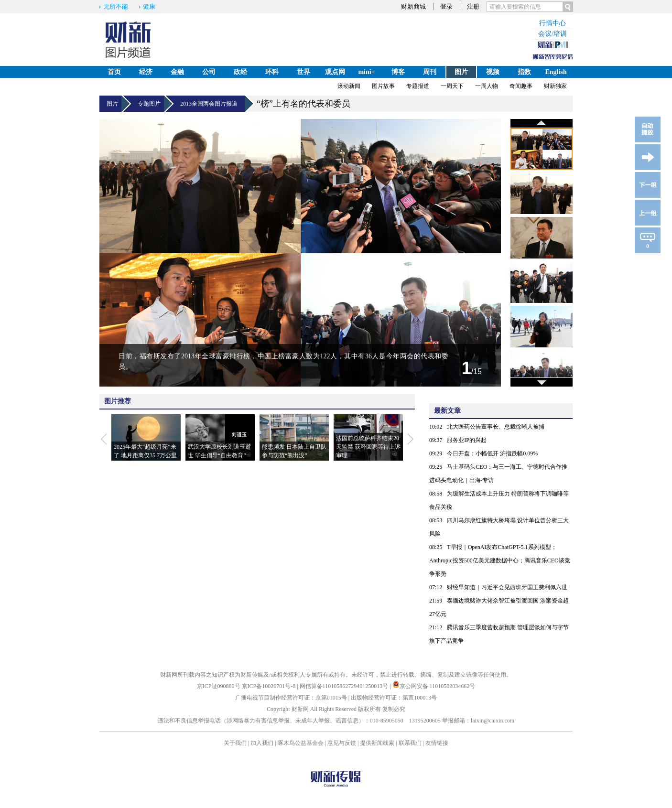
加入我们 (262, 743)
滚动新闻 (349, 86)
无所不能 (116, 6)
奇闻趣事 (521, 86)
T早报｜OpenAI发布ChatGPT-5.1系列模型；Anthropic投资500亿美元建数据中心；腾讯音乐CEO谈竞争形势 (500, 560)
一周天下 (452, 86)
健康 (149, 6)
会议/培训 (553, 34)
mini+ (366, 72)
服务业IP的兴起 (467, 440)
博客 (398, 72)
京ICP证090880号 (219, 686)
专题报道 (418, 86)
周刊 (430, 72)
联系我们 (410, 743)
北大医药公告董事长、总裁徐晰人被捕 (496, 427)
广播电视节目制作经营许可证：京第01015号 (291, 698)
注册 (473, 6)
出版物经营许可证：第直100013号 (394, 698)
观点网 (335, 72)
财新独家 (555, 86)
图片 (461, 72)
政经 (240, 72)
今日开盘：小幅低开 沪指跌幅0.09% (492, 453)
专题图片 (151, 104)
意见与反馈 (342, 743)
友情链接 (437, 743)
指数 (524, 72)
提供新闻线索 (377, 743)
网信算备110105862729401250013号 (345, 686)
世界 (303, 72)
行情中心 (553, 23)
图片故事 (383, 86)
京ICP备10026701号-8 (270, 686)
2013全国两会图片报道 (212, 104)
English (556, 72)
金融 (177, 72)
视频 (493, 72)
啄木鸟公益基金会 (301, 743)
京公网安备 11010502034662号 (434, 686)
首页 (114, 72)
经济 (146, 72)
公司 (209, 72)
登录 (446, 6)
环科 (272, 72)
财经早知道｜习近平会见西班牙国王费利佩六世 (507, 587)
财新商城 (413, 6)
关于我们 (235, 743)
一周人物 (487, 86)
